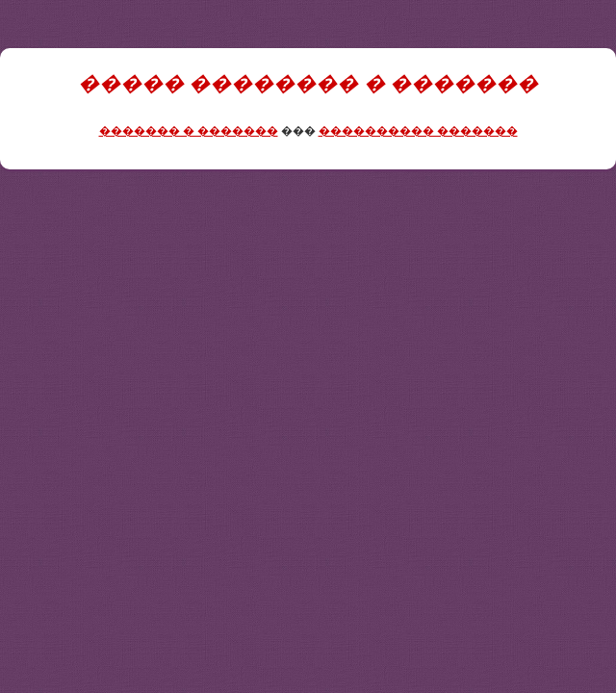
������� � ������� (189, 131)
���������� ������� (418, 131)
